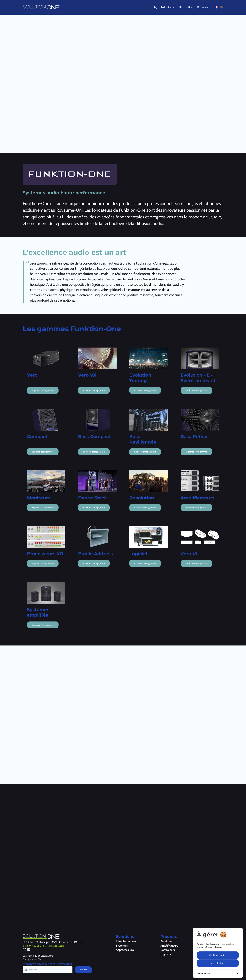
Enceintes (166, 941)
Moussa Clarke (37, 959)
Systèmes (122, 946)
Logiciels (166, 954)
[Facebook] (29, 950)
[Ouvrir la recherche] (155, 7)
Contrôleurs (168, 950)
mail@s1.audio (57, 946)
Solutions (167, 7)
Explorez (204, 7)
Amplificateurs (169, 946)
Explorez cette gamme (43, 390)
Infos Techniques (126, 941)
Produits (186, 7)
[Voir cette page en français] (217, 7)
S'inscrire (83, 970)
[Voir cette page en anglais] (222, 7)
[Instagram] (25, 950)
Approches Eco (125, 950)
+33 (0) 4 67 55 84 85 (35, 946)
